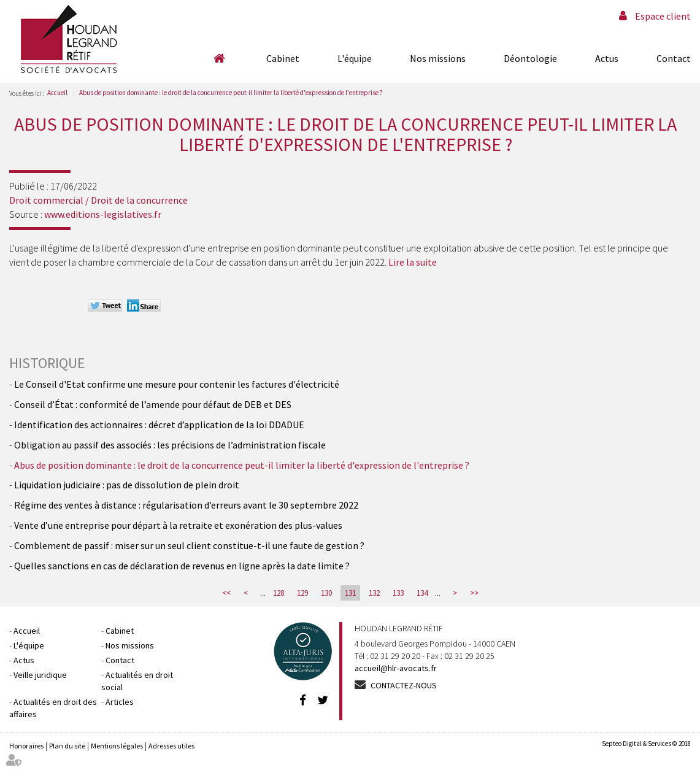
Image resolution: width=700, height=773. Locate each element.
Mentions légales (117, 746)
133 (398, 593)
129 (302, 593)
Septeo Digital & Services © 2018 (646, 744)
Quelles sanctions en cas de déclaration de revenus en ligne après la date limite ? (182, 566)
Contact (674, 58)
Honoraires (26, 746)
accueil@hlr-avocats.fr (396, 668)
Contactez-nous (404, 685)
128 (279, 593)
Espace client (663, 16)
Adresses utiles (171, 746)
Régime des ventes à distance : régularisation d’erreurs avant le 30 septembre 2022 (186, 505)
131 (350, 593)
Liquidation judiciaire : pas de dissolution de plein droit (127, 485)
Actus (607, 58)
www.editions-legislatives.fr (103, 214)
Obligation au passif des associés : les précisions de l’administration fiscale (170, 445)
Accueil (219, 58)
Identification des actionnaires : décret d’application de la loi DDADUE (159, 425)
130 (326, 593)
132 (374, 593)
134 (422, 593)
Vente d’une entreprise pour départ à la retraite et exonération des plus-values (178, 525)
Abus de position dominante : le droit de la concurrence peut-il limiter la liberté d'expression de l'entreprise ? (231, 93)
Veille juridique (40, 675)
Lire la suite (413, 262)
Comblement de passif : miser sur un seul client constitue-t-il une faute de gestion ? (189, 545)
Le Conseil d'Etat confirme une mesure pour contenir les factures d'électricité (177, 384)
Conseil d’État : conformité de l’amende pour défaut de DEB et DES (153, 404)
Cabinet (283, 58)
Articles (120, 702)
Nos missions (438, 58)
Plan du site (67, 746)
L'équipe (355, 58)
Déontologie (530, 58)
